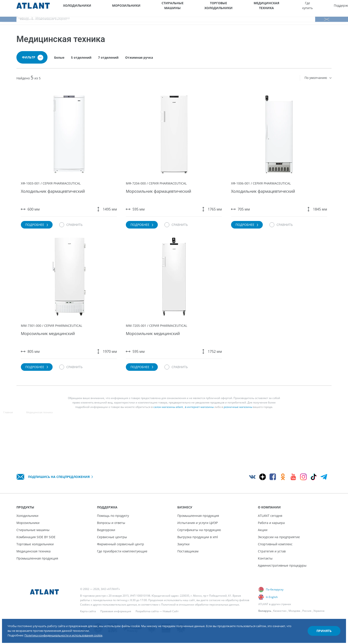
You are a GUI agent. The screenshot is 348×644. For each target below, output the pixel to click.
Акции (263, 530)
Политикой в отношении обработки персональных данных (200, 605)
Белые (59, 63)
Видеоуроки (106, 530)
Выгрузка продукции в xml (198, 537)
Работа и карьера (271, 523)
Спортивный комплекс (275, 544)
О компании (294, 8)
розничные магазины (238, 434)
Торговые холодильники (171, 8)
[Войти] (333, 8)
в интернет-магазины (199, 434)
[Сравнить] (85, 236)
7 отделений (108, 63)
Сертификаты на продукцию (199, 530)
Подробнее (46, 236)
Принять (315, 625)
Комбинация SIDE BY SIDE (36, 537)
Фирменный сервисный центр (121, 544)
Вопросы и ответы (111, 523)
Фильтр (33, 63)
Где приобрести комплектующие (122, 551)
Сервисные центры (112, 537)
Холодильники (73, 8)
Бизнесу (273, 8)
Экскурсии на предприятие (279, 537)
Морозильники (108, 8)
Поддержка (252, 8)
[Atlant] (33, 8)
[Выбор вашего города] (310, 8)
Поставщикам (188, 551)
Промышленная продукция (37, 558)
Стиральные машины (139, 8)
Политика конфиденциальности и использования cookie (87, 630)
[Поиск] (344, 8)
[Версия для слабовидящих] (321, 8)
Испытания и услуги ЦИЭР (198, 523)
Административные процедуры (282, 565)
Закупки (183, 544)
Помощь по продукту (113, 516)
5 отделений (81, 63)
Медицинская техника (205, 8)
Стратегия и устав (272, 551)
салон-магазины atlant (168, 434)
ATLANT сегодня (270, 516)
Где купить (232, 8)
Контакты (265, 558)
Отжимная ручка (139, 63)
